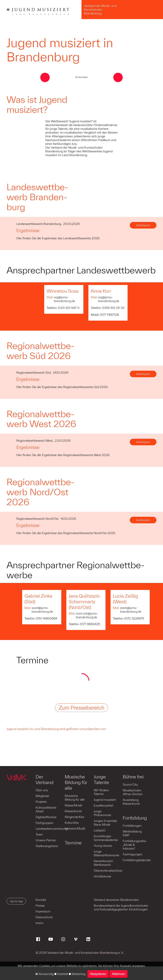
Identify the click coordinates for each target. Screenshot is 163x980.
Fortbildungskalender (136, 860)
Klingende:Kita (74, 817)
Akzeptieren (98, 974)
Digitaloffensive (46, 817)
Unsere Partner (46, 840)
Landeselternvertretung (51, 829)
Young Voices (103, 846)
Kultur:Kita (71, 823)
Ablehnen (118, 974)
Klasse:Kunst (73, 811)
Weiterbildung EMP (132, 833)
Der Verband (45, 779)
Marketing (77, 974)
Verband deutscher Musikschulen (116, 900)
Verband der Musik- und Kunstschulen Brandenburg (100, 10)
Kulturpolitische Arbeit (46, 809)
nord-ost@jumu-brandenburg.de (87, 615)
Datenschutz (44, 917)
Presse (40, 906)
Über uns (42, 790)
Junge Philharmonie (102, 813)
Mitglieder (42, 796)
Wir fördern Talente (101, 792)
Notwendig (45, 974)
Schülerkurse (102, 876)
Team (39, 834)
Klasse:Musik (73, 805)
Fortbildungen (132, 826)
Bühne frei (133, 777)
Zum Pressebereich (81, 708)
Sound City (130, 785)
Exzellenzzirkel (103, 805)
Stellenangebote (47, 846)
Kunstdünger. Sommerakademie (105, 838)
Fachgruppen (45, 823)
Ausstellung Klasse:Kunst (131, 802)
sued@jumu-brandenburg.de (42, 610)
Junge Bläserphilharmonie (106, 853)
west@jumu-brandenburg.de (131, 610)
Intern (40, 923)
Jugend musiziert (105, 800)
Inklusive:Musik (75, 828)
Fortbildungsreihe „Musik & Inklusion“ (134, 845)
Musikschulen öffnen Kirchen (132, 792)
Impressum (43, 911)
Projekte (41, 802)
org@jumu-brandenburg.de (64, 299)
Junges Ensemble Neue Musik (105, 823)
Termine (73, 843)
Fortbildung (134, 818)
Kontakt (41, 900)
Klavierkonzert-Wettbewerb (104, 863)
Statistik (61, 974)
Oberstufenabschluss (108, 871)
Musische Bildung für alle (76, 782)
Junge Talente (101, 779)
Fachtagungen (132, 854)
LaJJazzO (99, 830)
